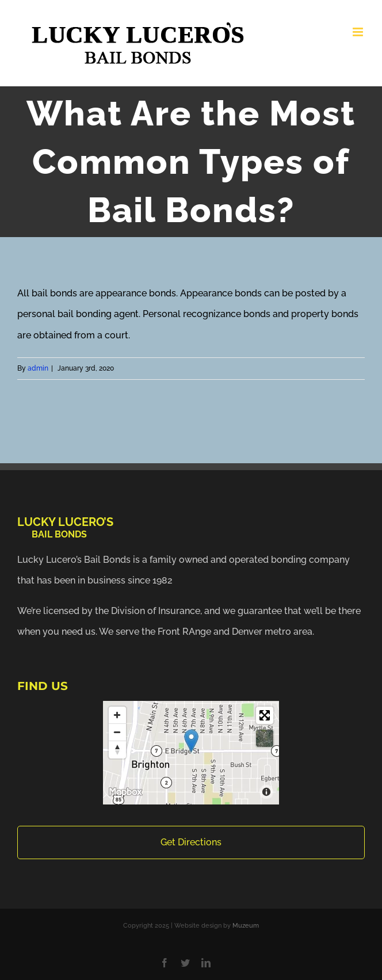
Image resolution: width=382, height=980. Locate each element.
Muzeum (246, 926)
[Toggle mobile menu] (359, 32)
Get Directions (191, 842)
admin (38, 368)
